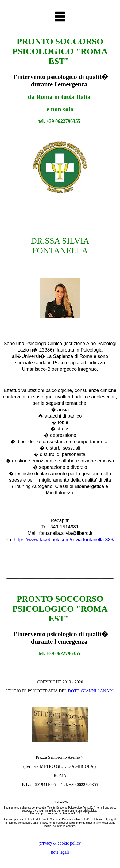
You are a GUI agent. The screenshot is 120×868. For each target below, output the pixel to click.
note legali (60, 852)
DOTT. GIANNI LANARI (91, 691)
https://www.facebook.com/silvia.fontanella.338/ (64, 540)
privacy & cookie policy (60, 843)
